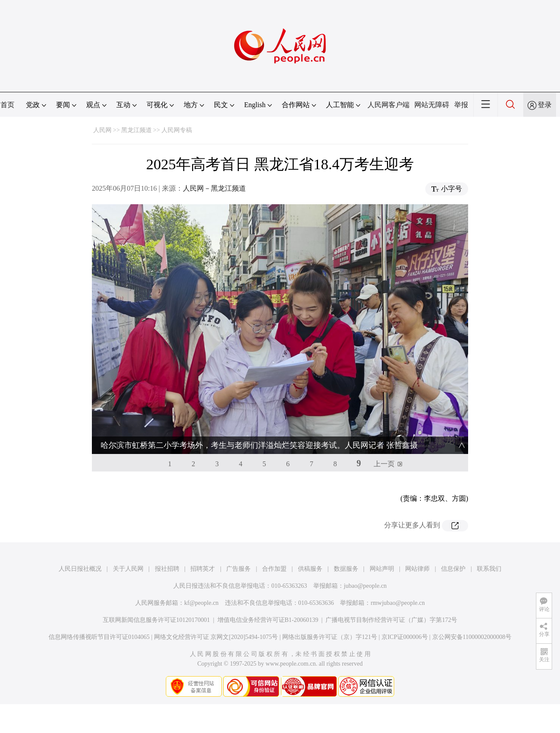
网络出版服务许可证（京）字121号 (330, 637)
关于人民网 (128, 569)
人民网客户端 (388, 105)
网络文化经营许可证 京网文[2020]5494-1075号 (216, 637)
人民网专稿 (177, 130)
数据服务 (346, 569)
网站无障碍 (432, 105)
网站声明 (382, 569)
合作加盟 (274, 569)
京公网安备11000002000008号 (472, 637)
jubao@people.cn (365, 586)
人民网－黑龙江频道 (214, 188)
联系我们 (489, 569)
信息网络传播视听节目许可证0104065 (99, 637)
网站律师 (417, 569)
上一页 (384, 464)
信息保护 (453, 569)
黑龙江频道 (136, 130)
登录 (545, 105)
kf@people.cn (201, 603)
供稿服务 (310, 569)
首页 (7, 105)
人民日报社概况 (80, 569)
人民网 (102, 130)
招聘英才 (203, 569)
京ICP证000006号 (405, 637)
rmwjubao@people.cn (398, 603)
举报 (461, 105)
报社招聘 (167, 569)
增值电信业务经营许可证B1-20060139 (268, 620)
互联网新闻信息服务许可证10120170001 (156, 620)
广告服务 (238, 569)
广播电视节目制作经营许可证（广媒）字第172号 (391, 620)
